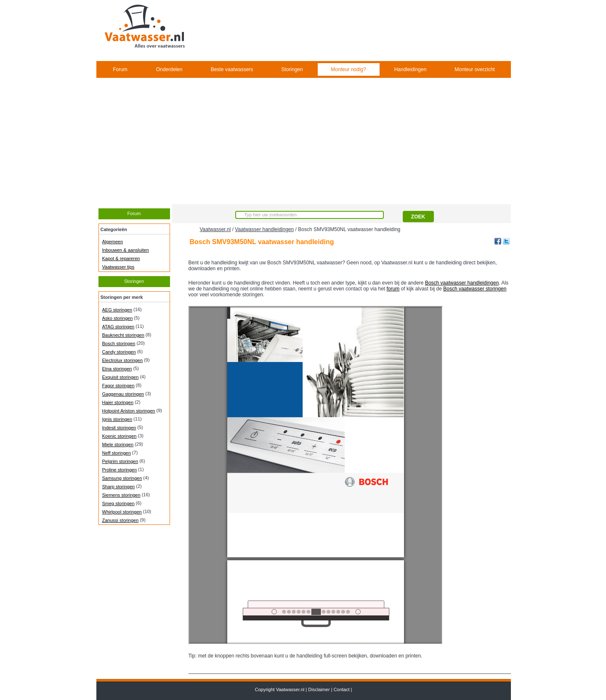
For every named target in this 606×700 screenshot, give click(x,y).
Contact (342, 689)
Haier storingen (118, 402)
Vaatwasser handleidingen (264, 229)
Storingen (292, 69)
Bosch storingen (119, 343)
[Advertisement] (303, 141)
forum (393, 289)
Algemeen (113, 242)
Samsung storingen (122, 478)
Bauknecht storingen (123, 335)
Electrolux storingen (123, 360)
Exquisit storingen (121, 377)
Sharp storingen (119, 487)
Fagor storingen (118, 386)
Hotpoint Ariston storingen (129, 411)
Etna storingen (117, 369)
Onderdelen (169, 69)
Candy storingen (119, 352)
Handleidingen (411, 69)
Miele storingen (118, 444)
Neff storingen (117, 453)
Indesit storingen (119, 428)
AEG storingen (117, 310)
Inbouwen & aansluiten (126, 250)
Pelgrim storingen (120, 461)
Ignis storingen (117, 419)
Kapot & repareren (121, 258)
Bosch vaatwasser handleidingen (462, 283)
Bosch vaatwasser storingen (475, 289)
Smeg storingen (118, 503)
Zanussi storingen (121, 520)
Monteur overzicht (474, 69)
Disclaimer (319, 689)
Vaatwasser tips (118, 267)
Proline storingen (120, 470)
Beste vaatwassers (232, 69)
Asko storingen (118, 318)
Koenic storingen (120, 436)
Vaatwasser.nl (215, 229)
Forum (120, 69)
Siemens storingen (121, 495)
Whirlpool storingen (122, 512)
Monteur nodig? (348, 69)
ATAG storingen (118, 327)
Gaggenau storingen (123, 394)
